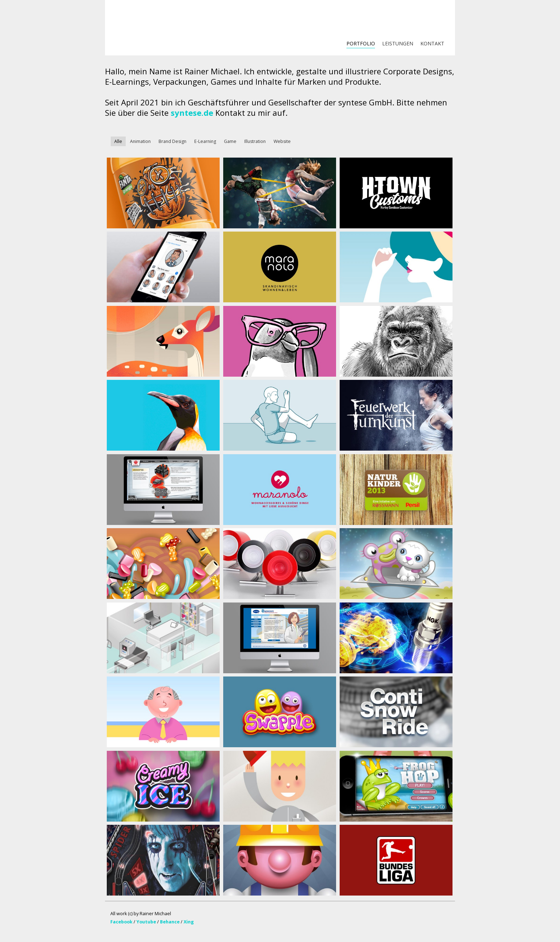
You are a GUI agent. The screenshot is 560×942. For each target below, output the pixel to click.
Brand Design (172, 141)
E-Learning (205, 141)
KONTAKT (432, 43)
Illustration (255, 141)
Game (230, 141)
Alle (118, 141)
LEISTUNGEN (398, 43)
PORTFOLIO (361, 43)
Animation (140, 141)
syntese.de (192, 113)
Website (282, 141)
